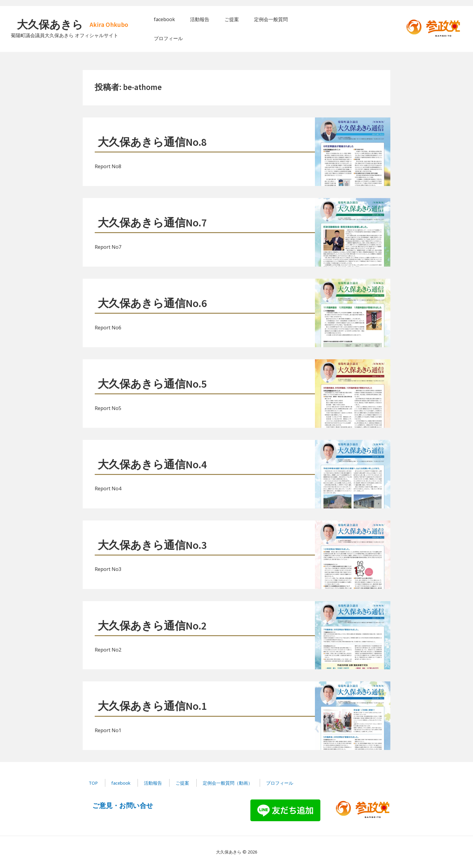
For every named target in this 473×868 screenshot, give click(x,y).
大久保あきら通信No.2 (152, 626)
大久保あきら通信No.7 (152, 223)
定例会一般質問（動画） (228, 783)
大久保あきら (50, 25)
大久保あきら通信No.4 (152, 464)
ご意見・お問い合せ (123, 805)
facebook (121, 783)
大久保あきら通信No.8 (152, 142)
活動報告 (153, 783)
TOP (93, 783)
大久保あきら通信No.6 (152, 303)
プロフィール (280, 783)
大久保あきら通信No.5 (152, 384)
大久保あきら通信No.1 (152, 706)
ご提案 (182, 783)
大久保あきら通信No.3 (152, 545)
